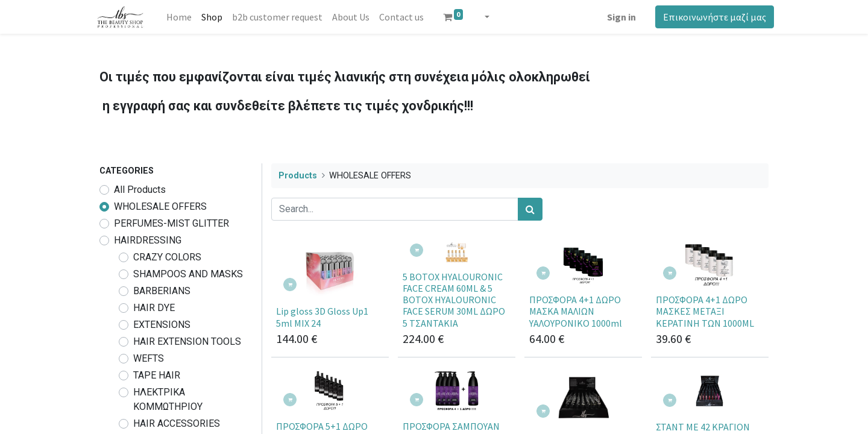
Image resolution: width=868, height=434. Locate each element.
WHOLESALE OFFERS (160, 206)
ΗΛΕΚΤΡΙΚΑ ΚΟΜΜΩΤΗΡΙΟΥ (168, 399)
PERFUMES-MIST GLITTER (171, 223)
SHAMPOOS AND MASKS (188, 274)
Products (298, 176)
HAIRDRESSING (148, 240)
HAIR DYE (154, 308)
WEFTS (149, 358)
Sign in (616, 17)
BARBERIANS (162, 291)
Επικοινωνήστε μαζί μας (709, 17)
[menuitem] (184, 17)
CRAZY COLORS (167, 257)
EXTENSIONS (162, 325)
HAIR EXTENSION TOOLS (187, 341)
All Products (140, 190)
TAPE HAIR (157, 375)
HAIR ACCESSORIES (177, 423)
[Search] (530, 209)
